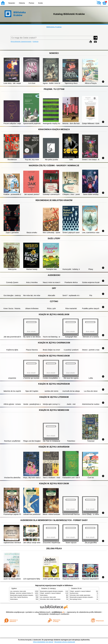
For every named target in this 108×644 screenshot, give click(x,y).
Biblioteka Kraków (54, 27)
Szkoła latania (14, 599)
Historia (22, 3)
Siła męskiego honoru (76, 599)
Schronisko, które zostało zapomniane (50, 599)
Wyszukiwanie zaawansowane (21, 41)
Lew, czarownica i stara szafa (18, 591)
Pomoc (31, 3)
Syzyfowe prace (74, 593)
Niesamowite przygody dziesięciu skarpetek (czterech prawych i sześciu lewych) (32, 595)
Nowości (12, 3)
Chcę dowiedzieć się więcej (43, 642)
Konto (40, 3)
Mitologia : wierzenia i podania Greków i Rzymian (23, 593)
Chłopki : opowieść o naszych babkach (50, 593)
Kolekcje (36, 41)
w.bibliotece (58, 612)
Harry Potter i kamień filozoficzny (19, 597)
